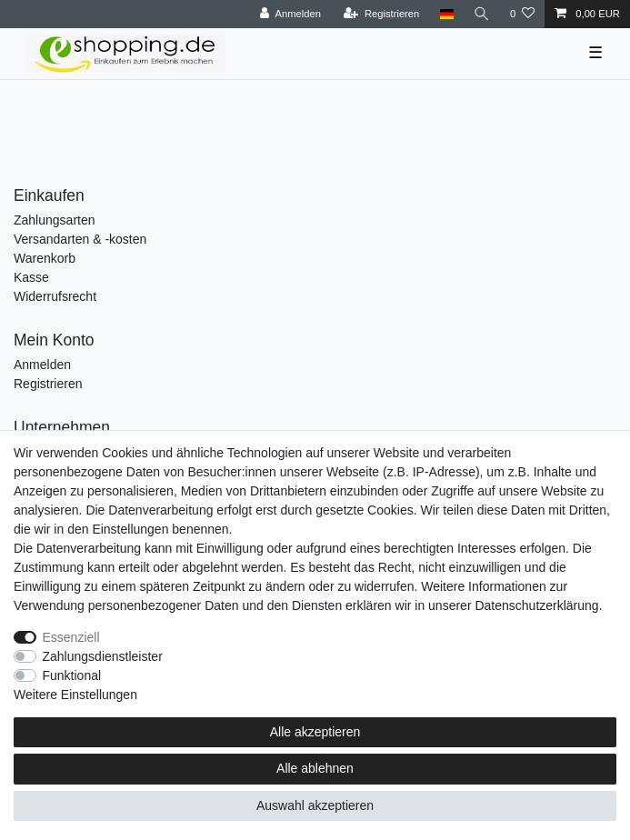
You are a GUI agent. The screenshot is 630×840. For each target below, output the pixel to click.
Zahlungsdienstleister (103, 656)
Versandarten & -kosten (80, 239)
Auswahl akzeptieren (315, 805)
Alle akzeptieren (315, 732)
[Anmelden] (290, 14)
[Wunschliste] (522, 14)
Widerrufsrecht (55, 296)
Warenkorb (45, 258)
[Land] (446, 14)
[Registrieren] (381, 14)
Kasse (31, 277)
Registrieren (48, 384)
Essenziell (71, 637)
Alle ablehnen (315, 768)
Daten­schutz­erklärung (536, 605)
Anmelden (42, 365)
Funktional (72, 675)
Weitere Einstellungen (75, 695)
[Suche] (482, 14)
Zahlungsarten (55, 220)
